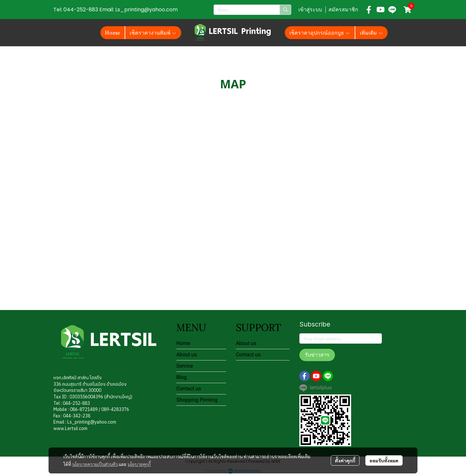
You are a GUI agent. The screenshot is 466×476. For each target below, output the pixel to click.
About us (187, 354)
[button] (252, 10)
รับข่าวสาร (317, 355)
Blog (182, 377)
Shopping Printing (197, 400)
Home (183, 343)
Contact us (189, 388)
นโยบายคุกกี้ (139, 464)
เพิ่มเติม (372, 33)
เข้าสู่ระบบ (310, 10)
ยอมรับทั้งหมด (384, 460)
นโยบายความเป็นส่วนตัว (95, 464)
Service (185, 366)
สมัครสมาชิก (343, 10)
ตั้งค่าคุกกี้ (345, 460)
